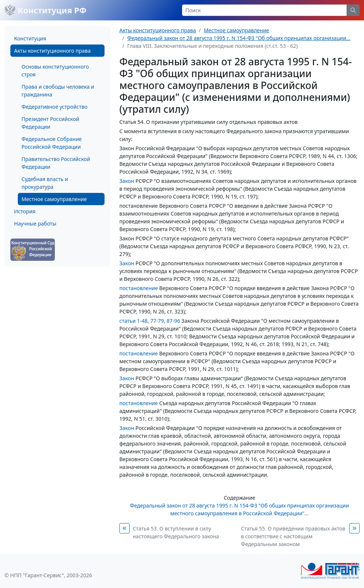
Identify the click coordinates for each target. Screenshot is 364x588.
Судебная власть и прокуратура (45, 183)
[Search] (264, 10)
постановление (139, 288)
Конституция (30, 38)
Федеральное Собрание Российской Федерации (52, 143)
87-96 (173, 321)
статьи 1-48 (133, 321)
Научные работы (35, 224)
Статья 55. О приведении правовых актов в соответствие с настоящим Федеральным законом (293, 536)
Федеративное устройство (54, 107)
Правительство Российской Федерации (56, 163)
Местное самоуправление (54, 199)
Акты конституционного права (52, 51)
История (25, 211)
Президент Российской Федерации (50, 123)
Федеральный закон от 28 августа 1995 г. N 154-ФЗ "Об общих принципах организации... (239, 38)
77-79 (157, 321)
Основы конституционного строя (55, 70)
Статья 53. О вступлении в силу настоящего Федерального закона (176, 532)
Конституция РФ (45, 10)
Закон (127, 181)
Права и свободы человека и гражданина (58, 91)
